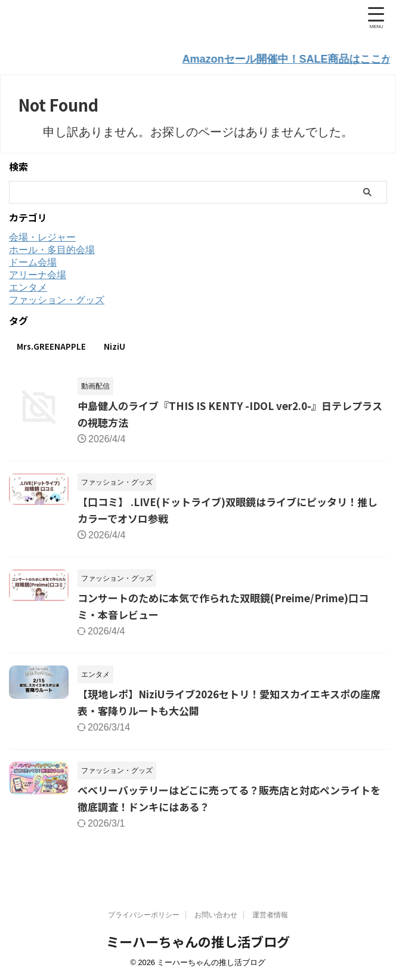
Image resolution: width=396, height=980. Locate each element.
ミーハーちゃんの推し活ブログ (198, 942)
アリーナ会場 (38, 274)
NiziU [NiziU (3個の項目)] (115, 345)
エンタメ (28, 286)
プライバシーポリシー (144, 916)
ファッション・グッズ (57, 299)
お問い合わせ (216, 916)
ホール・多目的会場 (52, 249)
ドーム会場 (33, 261)
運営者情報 (270, 916)
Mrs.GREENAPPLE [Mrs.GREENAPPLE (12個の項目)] (51, 345)
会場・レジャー (42, 236)
